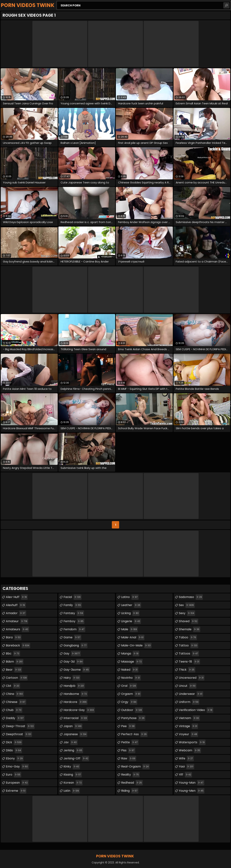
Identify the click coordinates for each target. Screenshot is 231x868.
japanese (75, 734)
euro (14, 775)
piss (128, 750)
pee (128, 726)
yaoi (187, 767)
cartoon (17, 678)
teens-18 (189, 662)
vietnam (189, 718)
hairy (72, 678)
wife (186, 758)
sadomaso (191, 597)
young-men (192, 791)
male (130, 629)
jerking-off (76, 758)
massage (132, 662)
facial (72, 597)
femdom (74, 629)
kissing (73, 775)
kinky (72, 767)
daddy (15, 718)
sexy (187, 613)
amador (16, 613)
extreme (16, 791)
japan (73, 726)
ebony (15, 758)
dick (14, 742)
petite (130, 742)
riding (130, 791)
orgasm (131, 694)
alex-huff (17, 597)
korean (73, 783)
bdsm (15, 662)
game (72, 637)
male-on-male (136, 645)
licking (130, 613)
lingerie (131, 621)
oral (129, 686)
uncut (188, 686)
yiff (185, 775)
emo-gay (17, 767)
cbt (13, 686)
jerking (73, 750)
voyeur (188, 734)
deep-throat (20, 726)
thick (187, 670)
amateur (17, 621)
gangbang (76, 645)
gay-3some (77, 670)
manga (130, 654)
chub (14, 710)
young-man (192, 783)
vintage (188, 726)
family (73, 605)
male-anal (133, 637)
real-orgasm (135, 767)
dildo (14, 750)
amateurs (17, 629)
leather (131, 605)
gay (72, 654)
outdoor (132, 710)
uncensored (192, 678)
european (17, 783)
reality (130, 775)
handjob (74, 686)
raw (129, 758)
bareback (18, 645)
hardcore (76, 702)
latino (130, 597)
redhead (132, 783)
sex (187, 605)
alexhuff (16, 605)
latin (72, 791)
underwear (191, 694)
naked (130, 670)
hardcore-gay (79, 710)
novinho (131, 678)
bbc (13, 654)
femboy (74, 621)
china (15, 694)
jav (71, 742)
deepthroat (19, 734)
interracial (76, 718)
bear (14, 670)
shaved (189, 621)
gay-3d (73, 662)
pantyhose (133, 718)
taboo (188, 637)
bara (14, 637)
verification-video (196, 710)
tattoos (189, 654)
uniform (189, 702)
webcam (190, 750)
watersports (192, 742)
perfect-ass (134, 734)
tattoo (189, 645)
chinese (16, 702)
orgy (129, 702)
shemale (190, 629)
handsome (76, 694)
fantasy (74, 613)
